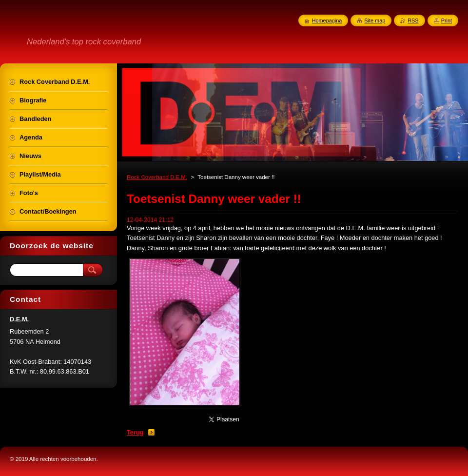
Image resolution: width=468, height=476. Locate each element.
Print (447, 20)
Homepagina (327, 20)
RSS (413, 20)
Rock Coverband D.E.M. (157, 177)
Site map (375, 20)
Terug (135, 432)
